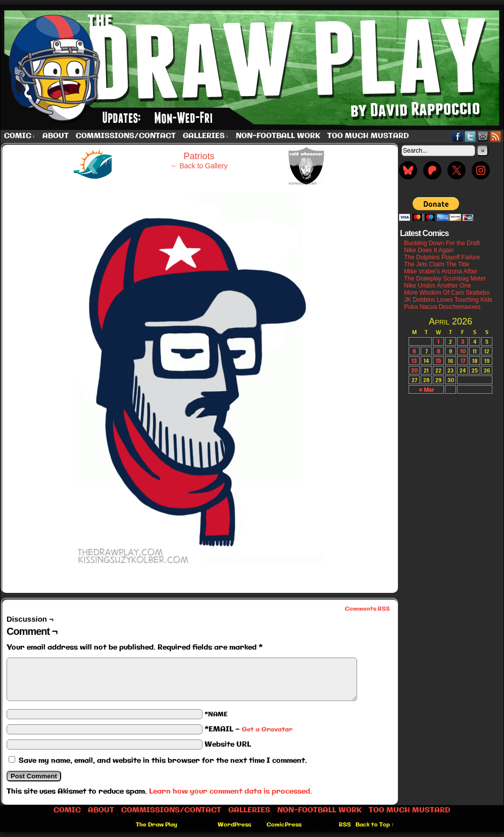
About (56, 136)
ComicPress (284, 825)
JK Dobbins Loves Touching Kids (448, 300)
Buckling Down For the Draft (442, 243)
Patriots (199, 156)
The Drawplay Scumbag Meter (445, 278)
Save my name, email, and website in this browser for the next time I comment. (163, 761)
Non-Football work (278, 136)
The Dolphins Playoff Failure (442, 257)
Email (483, 136)
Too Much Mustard (368, 136)
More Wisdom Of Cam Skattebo (447, 293)
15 (438, 361)
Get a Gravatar (267, 730)
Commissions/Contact (126, 136)
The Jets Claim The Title (437, 264)
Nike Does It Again (429, 250)
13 (414, 361)
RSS (496, 136)
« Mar (426, 389)
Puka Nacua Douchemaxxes (442, 307)
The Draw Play (157, 825)
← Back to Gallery (199, 166)
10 (463, 351)
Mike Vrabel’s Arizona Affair (441, 271)
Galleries (206, 136)
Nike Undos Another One (438, 286)
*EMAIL (248, 729)
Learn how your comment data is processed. (231, 792)
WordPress (234, 825)
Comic (20, 136)
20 (414, 370)
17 (463, 361)
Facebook (458, 136)
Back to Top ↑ (375, 825)
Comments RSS (367, 609)
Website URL (228, 745)
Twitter (470, 136)
